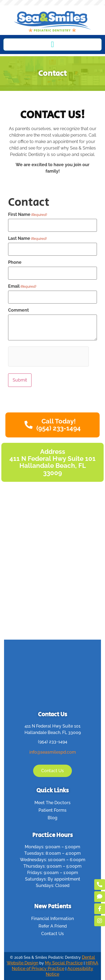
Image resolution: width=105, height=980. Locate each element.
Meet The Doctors (52, 803)
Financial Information (52, 919)
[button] (52, 44)
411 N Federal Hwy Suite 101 (52, 726)
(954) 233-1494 (53, 742)
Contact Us (52, 934)
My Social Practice (64, 963)
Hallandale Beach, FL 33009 (53, 733)
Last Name (27, 238)
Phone (15, 262)
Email (22, 286)
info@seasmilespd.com (53, 752)
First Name (27, 215)
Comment (18, 310)
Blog (52, 818)
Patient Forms (52, 810)
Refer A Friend (53, 926)
